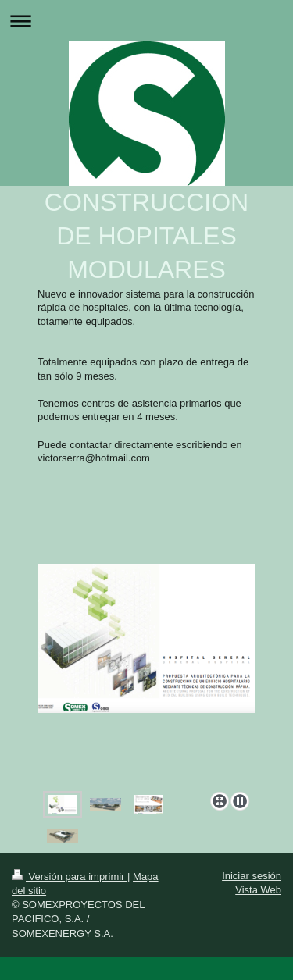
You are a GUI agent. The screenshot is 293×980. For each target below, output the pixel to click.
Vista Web (258, 890)
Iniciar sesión (252, 876)
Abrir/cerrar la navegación (146, 21)
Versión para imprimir (70, 877)
